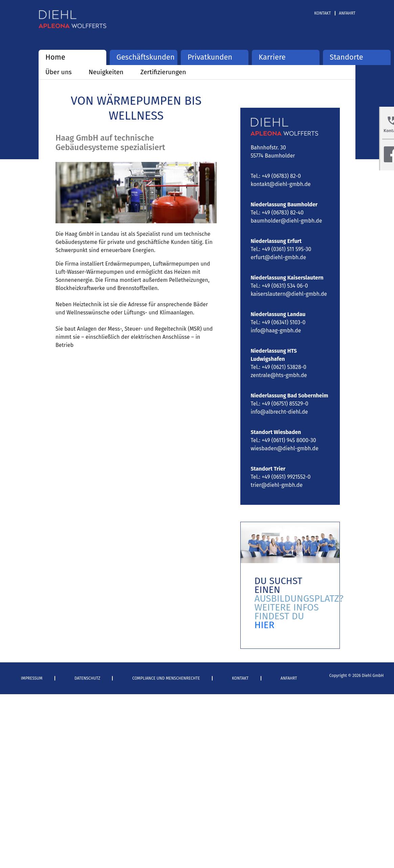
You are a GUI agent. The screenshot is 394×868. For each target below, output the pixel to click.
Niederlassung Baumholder (284, 204)
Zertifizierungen (163, 72)
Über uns (59, 72)
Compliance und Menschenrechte (166, 678)
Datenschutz (87, 678)
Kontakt (322, 13)
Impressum (32, 678)
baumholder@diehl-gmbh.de (286, 221)
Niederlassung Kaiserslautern (287, 278)
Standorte (346, 57)
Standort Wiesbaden (276, 432)
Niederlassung (269, 314)
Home (55, 57)
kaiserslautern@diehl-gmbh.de (289, 294)
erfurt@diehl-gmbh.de (278, 257)
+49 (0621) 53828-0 (284, 367)
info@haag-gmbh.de (276, 330)
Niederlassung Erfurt (276, 241)
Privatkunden (210, 57)
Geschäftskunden (144, 57)
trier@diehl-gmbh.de (276, 485)
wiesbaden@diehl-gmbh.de (284, 448)
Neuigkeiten (106, 72)
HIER (264, 625)
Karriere (272, 57)
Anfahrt (347, 13)
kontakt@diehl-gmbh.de (280, 184)
